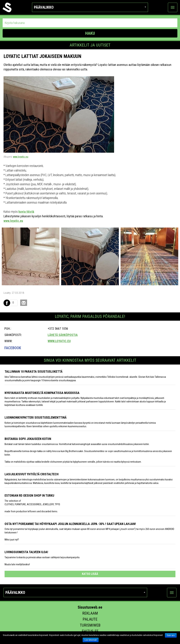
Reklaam (90, 613)
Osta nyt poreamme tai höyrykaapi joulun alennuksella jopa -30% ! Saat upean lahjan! (70, 524)
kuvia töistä (26, 212)
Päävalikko (90, 7)
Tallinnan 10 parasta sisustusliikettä (33, 371)
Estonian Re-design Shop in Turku (29, 495)
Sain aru (171, 635)
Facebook (13, 348)
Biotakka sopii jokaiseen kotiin (28, 439)
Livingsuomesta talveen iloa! (26, 552)
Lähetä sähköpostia (63, 335)
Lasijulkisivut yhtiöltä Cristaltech (32, 474)
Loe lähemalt (91, 640)
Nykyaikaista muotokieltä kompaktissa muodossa (42, 393)
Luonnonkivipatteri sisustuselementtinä (36, 417)
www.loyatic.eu (21, 157)
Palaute (90, 619)
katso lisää (90, 574)
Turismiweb (90, 625)
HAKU (90, 33)
